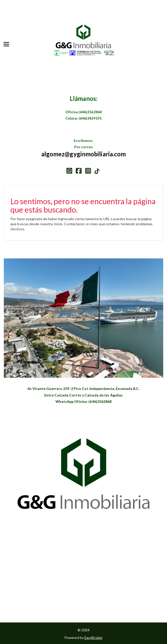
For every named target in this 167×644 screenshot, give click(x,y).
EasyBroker (94, 638)
